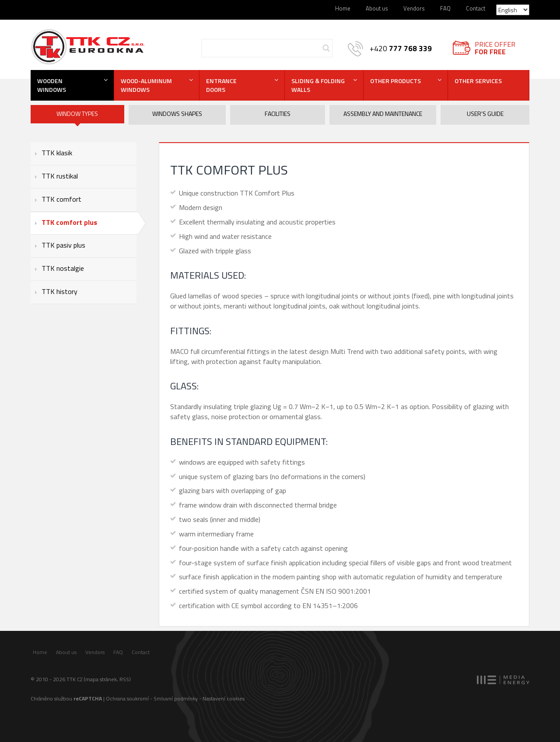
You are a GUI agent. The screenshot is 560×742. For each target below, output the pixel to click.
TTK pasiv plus (63, 245)
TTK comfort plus (69, 222)
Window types (77, 114)
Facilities (278, 114)
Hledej (326, 48)
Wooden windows (52, 85)
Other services (478, 81)
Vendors (414, 8)
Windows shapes (177, 114)
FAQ (445, 8)
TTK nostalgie (63, 268)
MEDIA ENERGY (503, 680)
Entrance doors (221, 85)
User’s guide (485, 114)
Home (343, 8)
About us (377, 8)
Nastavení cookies (224, 698)
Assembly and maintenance (383, 114)
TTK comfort (61, 199)
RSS (124, 679)
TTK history (59, 291)
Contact (476, 8)
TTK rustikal (60, 176)
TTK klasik (57, 153)
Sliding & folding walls (318, 85)
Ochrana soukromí (127, 698)
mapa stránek (101, 679)
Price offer (495, 48)
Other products (395, 81)
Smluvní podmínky (176, 698)
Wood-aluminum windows (146, 85)
